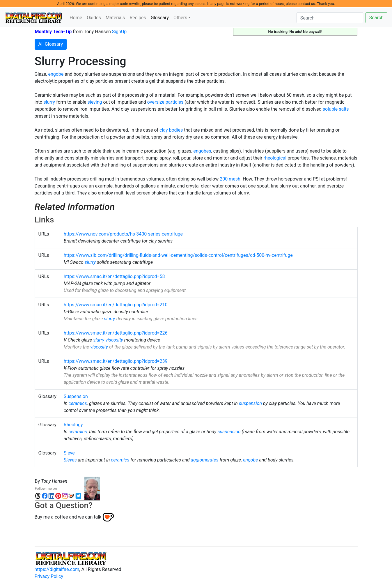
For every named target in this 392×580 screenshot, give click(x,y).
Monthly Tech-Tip (53, 32)
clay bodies (171, 130)
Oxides (94, 18)
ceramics (78, 403)
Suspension (76, 396)
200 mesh (230, 179)
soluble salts (336, 109)
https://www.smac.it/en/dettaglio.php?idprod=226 (116, 333)
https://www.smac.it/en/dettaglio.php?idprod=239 (116, 361)
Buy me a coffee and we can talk (68, 517)
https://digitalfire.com (57, 569)
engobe (56, 74)
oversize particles (165, 102)
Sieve (69, 453)
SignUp (119, 32)
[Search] (330, 18)
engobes (202, 151)
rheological (275, 158)
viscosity (114, 340)
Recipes (138, 18)
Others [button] (180, 18)
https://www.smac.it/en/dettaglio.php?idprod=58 (114, 276)
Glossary (161, 17)
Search (376, 18)
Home (76, 18)
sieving (95, 102)
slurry (49, 102)
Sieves (70, 460)
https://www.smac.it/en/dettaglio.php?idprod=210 (116, 305)
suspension (250, 403)
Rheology (73, 425)
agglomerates (204, 460)
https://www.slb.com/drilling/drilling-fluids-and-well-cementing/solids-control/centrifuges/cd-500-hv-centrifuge (178, 255)
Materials (115, 18)
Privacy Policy (49, 576)
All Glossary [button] (51, 44)
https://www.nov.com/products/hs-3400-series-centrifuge (123, 234)
